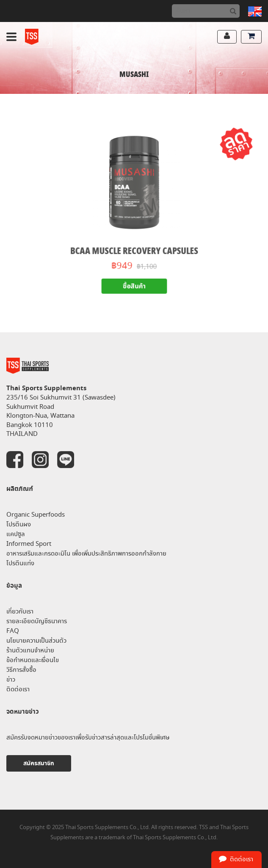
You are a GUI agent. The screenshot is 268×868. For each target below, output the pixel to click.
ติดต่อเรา (18, 689)
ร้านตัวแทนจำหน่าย (30, 650)
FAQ (13, 631)
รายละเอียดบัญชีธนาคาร (37, 621)
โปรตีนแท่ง (20, 563)
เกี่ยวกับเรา (20, 612)
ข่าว (11, 680)
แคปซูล (16, 534)
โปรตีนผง (19, 524)
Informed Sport (29, 544)
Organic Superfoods (36, 515)
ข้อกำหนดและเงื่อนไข (33, 660)
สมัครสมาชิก (39, 763)
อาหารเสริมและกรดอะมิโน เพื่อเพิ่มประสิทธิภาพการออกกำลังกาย (86, 554)
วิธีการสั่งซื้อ (21, 670)
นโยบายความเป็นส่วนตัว (36, 641)
